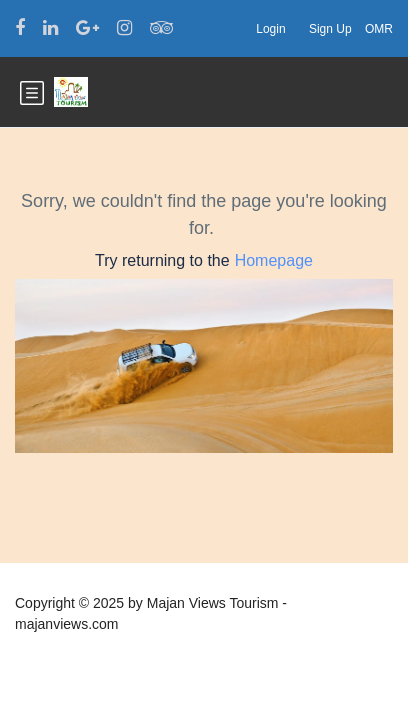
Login (270, 29)
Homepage (274, 260)
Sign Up (330, 29)
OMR (379, 29)
